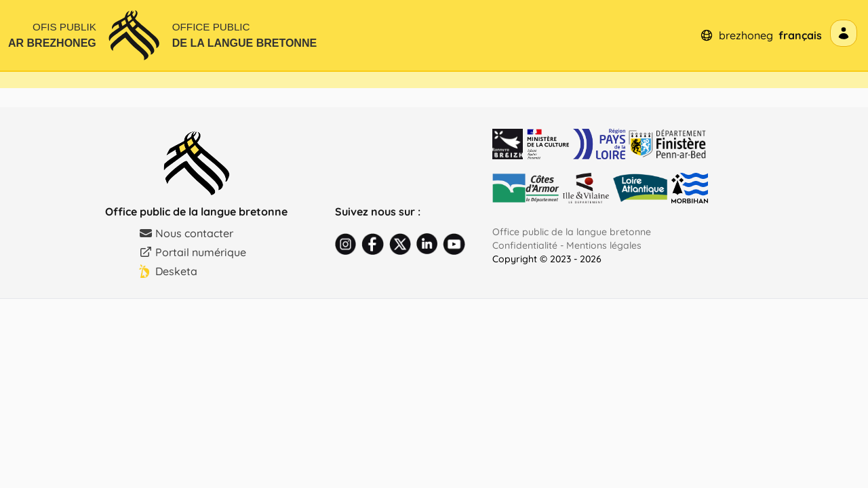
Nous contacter (186, 233)
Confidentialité (525, 245)
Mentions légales (604, 245)
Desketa (168, 271)
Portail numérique (193, 252)
